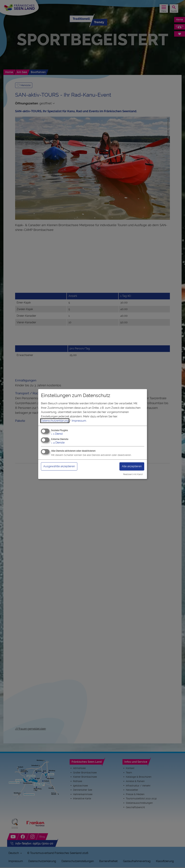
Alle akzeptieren (132, 466)
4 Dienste (58, 443)
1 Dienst (57, 434)
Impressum (79, 421)
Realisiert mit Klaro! (133, 474)
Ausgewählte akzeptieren (59, 466)
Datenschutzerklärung (55, 421)
